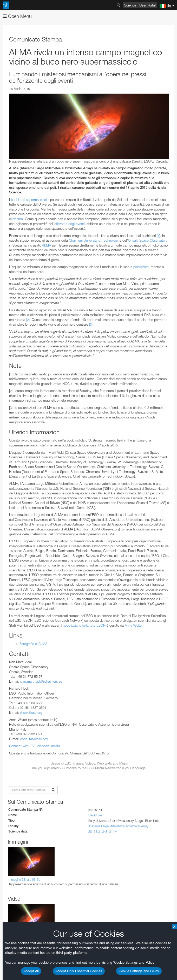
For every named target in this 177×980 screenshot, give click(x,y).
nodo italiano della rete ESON (84, 625)
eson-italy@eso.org (34, 739)
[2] (28, 320)
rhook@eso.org (31, 712)
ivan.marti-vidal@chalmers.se (41, 681)
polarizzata (141, 267)
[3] (91, 324)
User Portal (147, 5)
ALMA (47, 245)
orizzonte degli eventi (69, 224)
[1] (158, 236)
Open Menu (17, 16)
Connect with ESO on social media (35, 746)
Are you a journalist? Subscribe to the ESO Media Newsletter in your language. (89, 768)
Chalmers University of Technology (94, 240)
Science (130, 5)
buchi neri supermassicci (29, 200)
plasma (18, 219)
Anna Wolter (134, 625)
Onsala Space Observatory (148, 240)
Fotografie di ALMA (33, 644)
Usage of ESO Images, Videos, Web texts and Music (89, 763)
